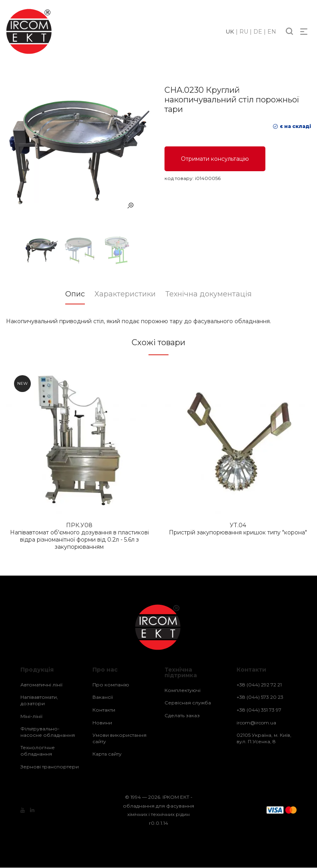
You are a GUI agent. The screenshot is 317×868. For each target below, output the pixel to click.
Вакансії (103, 697)
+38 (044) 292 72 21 (259, 685)
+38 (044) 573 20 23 (260, 697)
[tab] (69, 297)
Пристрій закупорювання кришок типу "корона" (238, 529)
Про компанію (111, 685)
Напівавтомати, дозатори (39, 701)
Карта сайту (107, 754)
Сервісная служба (188, 703)
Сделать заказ (182, 716)
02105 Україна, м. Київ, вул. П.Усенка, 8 (264, 739)
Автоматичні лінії (41, 685)
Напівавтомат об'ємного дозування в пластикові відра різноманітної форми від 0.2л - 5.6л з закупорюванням (79, 537)
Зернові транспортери (50, 767)
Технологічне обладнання (38, 751)
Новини (102, 723)
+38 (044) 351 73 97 (259, 710)
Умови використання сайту (119, 739)
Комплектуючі (183, 691)
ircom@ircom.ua (256, 723)
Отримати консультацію (215, 159)
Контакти (104, 710)
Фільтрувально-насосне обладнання (48, 732)
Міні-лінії (31, 717)
